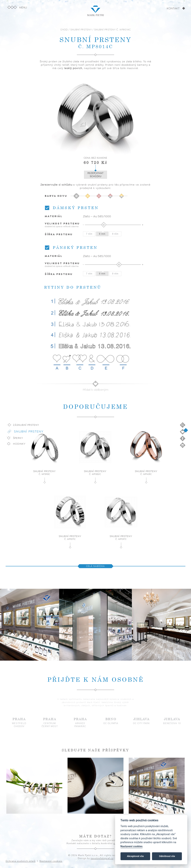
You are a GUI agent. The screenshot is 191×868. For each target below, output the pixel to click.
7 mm (89, 234)
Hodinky (19, 444)
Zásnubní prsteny (26, 425)
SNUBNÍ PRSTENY (81, 30)
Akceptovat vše (135, 856)
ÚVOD (64, 30)
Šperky (18, 438)
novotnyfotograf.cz (102, 858)
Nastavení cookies (131, 846)
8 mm (102, 234)
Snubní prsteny (29, 431)
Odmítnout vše (167, 856)
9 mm (115, 234)
